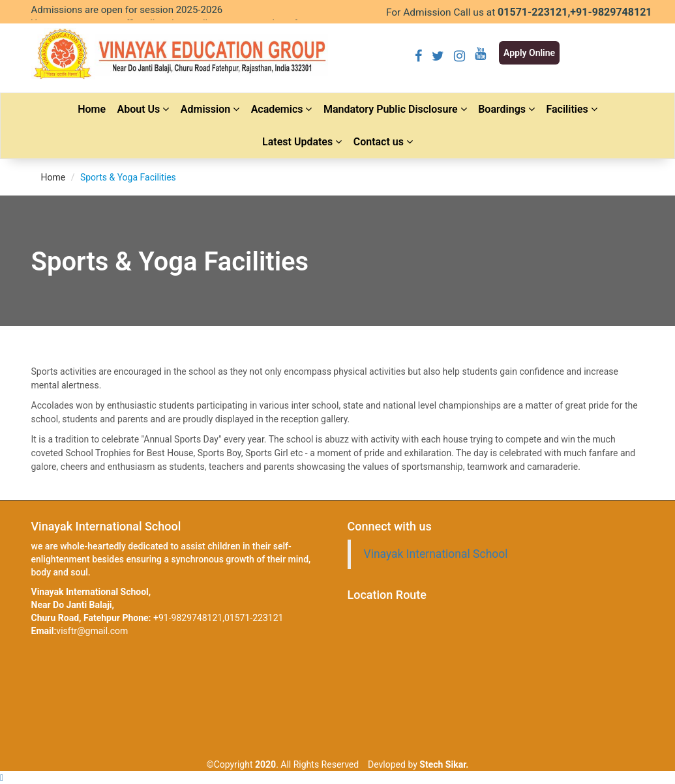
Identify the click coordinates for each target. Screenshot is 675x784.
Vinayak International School (436, 554)
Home (92, 109)
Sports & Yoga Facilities (128, 177)
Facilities (571, 109)
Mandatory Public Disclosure (395, 109)
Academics (282, 109)
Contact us (383, 142)
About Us (143, 109)
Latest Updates (302, 142)
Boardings (506, 109)
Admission (210, 109)
